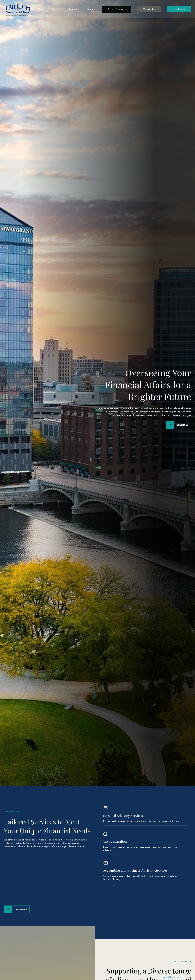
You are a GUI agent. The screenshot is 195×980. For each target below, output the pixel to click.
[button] (41, 8)
